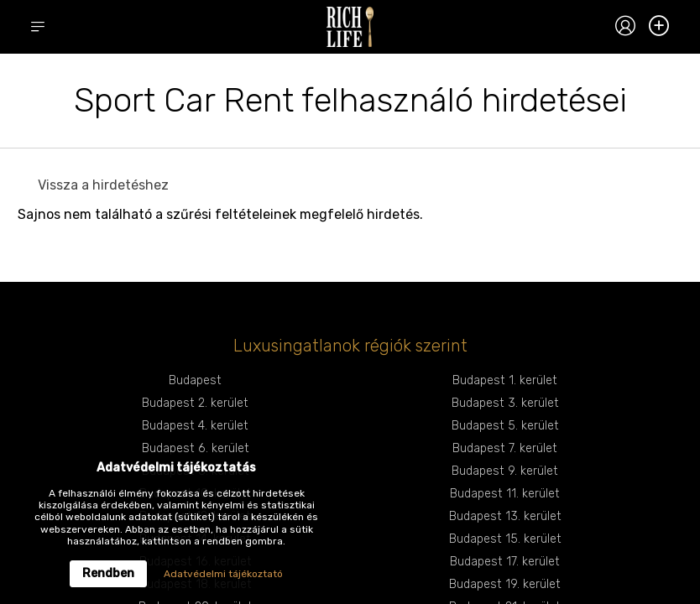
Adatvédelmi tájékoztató (223, 574)
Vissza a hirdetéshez (103, 185)
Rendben (108, 573)
